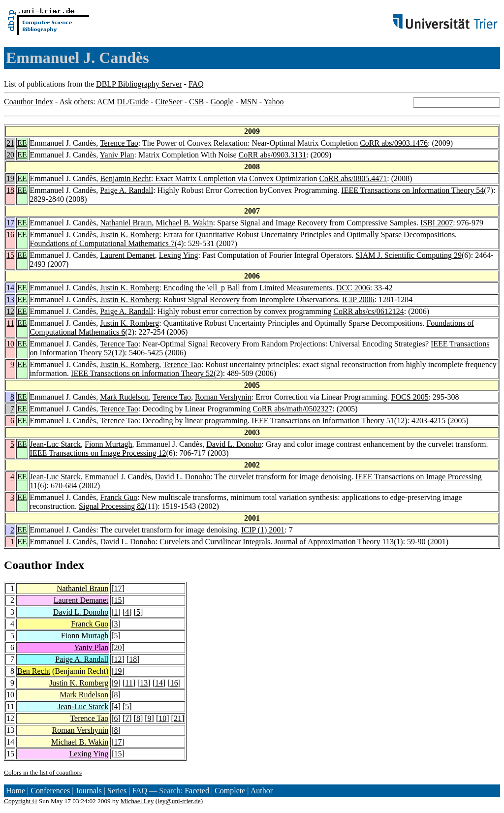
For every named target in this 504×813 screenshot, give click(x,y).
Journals (88, 791)
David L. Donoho (234, 444)
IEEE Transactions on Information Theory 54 (412, 190)
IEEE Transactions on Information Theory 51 (323, 421)
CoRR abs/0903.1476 (394, 143)
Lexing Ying (179, 255)
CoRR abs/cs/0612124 (369, 311)
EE (22, 143)
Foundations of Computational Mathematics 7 (102, 243)
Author (262, 791)
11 (11, 323)
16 (10, 235)
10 (10, 344)
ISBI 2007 (437, 223)
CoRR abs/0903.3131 (272, 155)
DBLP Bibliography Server (139, 84)
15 (10, 255)
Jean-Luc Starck (56, 444)
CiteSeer (169, 102)
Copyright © (21, 801)
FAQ (196, 84)
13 (10, 299)
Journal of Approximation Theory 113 (334, 542)
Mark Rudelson (124, 397)
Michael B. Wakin (184, 223)
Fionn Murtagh (108, 444)
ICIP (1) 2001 (263, 530)
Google (222, 102)
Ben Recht (34, 671)
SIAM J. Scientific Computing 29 (409, 255)
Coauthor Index (29, 102)
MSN (249, 102)
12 (10, 311)
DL (122, 102)
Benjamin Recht (126, 178)
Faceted (197, 791)
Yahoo (273, 102)
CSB (196, 102)
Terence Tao (119, 143)
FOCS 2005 (410, 397)
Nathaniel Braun (126, 223)
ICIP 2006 (358, 299)
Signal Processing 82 (112, 506)
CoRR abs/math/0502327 (292, 409)
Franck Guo (119, 497)
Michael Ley (137, 801)
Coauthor (28, 565)
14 (10, 288)
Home (16, 791)
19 (10, 178)
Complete (230, 791)
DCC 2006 (353, 288)
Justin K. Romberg (129, 235)
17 (10, 223)
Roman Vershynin (223, 397)
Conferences (50, 791)
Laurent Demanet (127, 255)
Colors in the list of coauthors (43, 772)
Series (117, 791)
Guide (139, 102)
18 (10, 190)
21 (10, 143)
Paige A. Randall (126, 190)
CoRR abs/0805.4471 (353, 178)
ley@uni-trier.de (179, 801)
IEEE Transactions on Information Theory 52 (142, 373)
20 (10, 155)
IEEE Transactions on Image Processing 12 (98, 453)
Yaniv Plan (117, 155)
